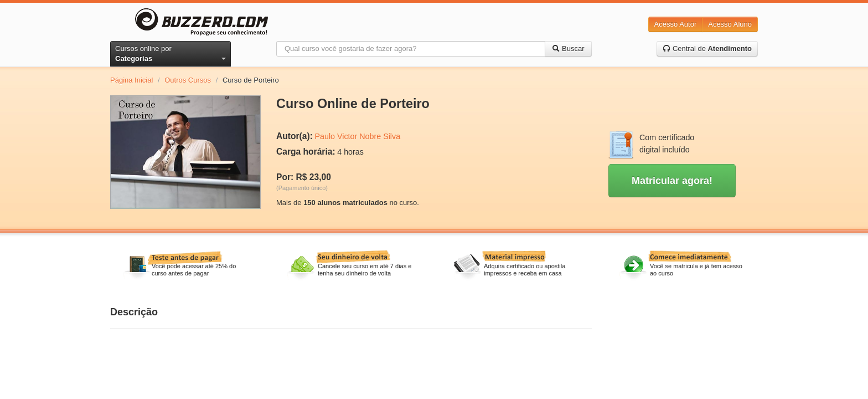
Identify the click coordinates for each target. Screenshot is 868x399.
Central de (707, 48)
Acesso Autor (676, 24)
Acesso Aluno (730, 24)
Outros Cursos (188, 80)
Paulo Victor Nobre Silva (357, 136)
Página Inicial (131, 80)
